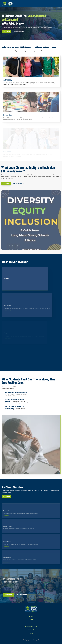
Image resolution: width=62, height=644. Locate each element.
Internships (31, 623)
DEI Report (31, 630)
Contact (31, 633)
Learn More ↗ (7, 286)
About (31, 616)
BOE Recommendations (31, 626)
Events (31, 620)
